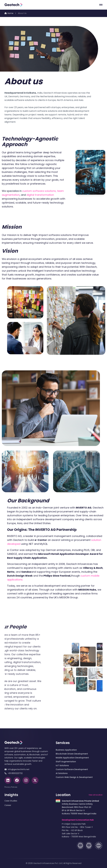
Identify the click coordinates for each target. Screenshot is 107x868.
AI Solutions (62, 773)
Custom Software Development (72, 769)
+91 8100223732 (14, 773)
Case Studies (11, 801)
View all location (96, 795)
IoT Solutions (62, 765)
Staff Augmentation (66, 762)
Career (8, 805)
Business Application (66, 750)
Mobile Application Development (72, 758)
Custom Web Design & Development (74, 777)
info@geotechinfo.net (17, 769)
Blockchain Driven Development (72, 754)
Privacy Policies (11, 787)
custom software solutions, (34, 191)
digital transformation (35, 195)
